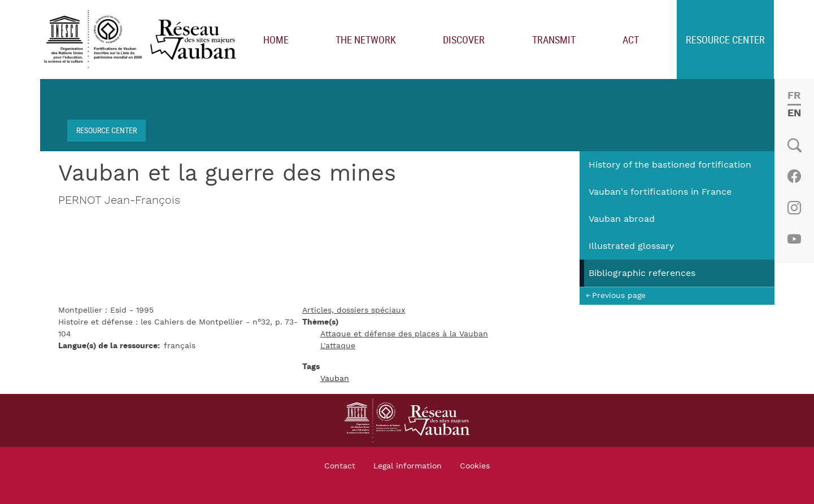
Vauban (335, 379)
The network (366, 40)
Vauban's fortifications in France (660, 192)
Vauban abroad (622, 219)
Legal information (408, 466)
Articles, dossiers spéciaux (354, 310)
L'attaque (338, 346)
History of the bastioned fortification (670, 165)
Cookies (475, 466)
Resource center (725, 40)
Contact (340, 466)
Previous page (619, 295)
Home (276, 40)
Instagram (794, 208)
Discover (464, 40)
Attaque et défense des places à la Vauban (404, 334)
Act (631, 40)
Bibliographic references (642, 273)
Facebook (794, 176)
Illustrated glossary (631, 246)
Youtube (794, 239)
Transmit (554, 40)
